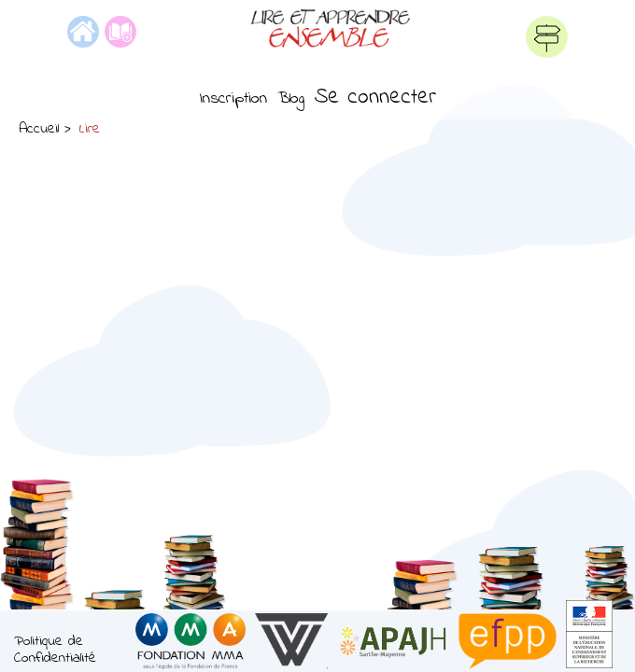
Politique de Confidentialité (55, 650)
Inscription (233, 99)
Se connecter (375, 98)
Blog (291, 99)
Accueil (39, 129)
